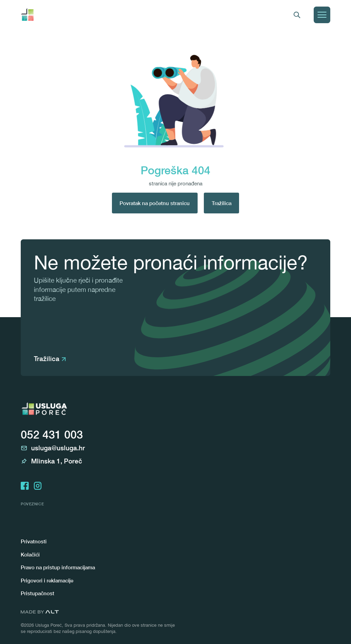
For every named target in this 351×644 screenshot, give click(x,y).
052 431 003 (52, 434)
